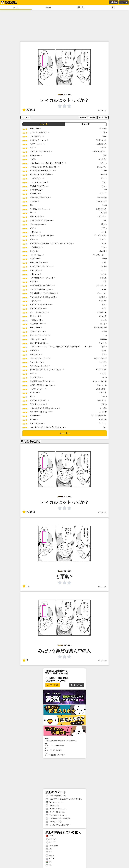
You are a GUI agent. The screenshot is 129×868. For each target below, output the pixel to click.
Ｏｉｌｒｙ (103, 423)
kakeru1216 (103, 251)
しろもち (104, 243)
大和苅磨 (104, 266)
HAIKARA (103, 339)
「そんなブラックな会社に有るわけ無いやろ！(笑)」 (64, 799)
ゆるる (104, 263)
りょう (104, 351)
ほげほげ (104, 324)
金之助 (104, 331)
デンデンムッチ (101, 140)
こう (105, 282)
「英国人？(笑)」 (53, 805)
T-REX (105, 205)
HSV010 (104, 174)
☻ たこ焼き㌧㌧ (101, 144)
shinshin (104, 320)
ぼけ (105, 427)
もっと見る (64, 433)
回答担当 (104, 278)
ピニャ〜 (104, 247)
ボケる (48, 7)
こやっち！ (103, 240)
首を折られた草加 (100, 328)
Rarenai (104, 396)
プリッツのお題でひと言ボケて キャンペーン (64, 740)
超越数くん (103, 297)
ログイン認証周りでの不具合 (64, 754)
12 (26, 586)
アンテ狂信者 (102, 159)
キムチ (104, 232)
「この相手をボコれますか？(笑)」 (58, 819)
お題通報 (92, 117)
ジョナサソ (103, 301)
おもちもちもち (101, 285)
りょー (104, 186)
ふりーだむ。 (51, 839)
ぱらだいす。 (102, 167)
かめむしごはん (101, 389)
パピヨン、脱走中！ (100, 152)
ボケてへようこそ (76, 685)
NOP (105, 190)
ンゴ (105, 366)
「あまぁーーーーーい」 (55, 802)
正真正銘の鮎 (102, 197)
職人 (113, 7)
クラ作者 (104, 213)
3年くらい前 (102, 661)
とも (49, 865)
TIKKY (105, 136)
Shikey (104, 259)
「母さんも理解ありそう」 (56, 812)
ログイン (124, 2)
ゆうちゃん (103, 163)
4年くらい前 (102, 110)
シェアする (25, 117)
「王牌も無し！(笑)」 (54, 822)
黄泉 (105, 155)
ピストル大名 (102, 293)
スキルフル (103, 362)
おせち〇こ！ (102, 217)
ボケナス (104, 178)
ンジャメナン (102, 385)
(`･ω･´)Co (103, 132)
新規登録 (114, 2)
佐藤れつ (104, 224)
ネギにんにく (102, 400)
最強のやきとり (101, 209)
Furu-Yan (50, 859)
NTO (49, 849)
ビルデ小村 (103, 412)
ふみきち (104, 289)
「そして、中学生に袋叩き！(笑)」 (58, 825)
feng (105, 335)
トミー (104, 354)
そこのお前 (103, 316)
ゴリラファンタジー (100, 255)
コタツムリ (103, 393)
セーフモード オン (53, 685)
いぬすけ (104, 374)
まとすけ (104, 347)
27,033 (29, 110)
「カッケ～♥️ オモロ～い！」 (57, 809)
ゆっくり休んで (101, 201)
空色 (105, 220)
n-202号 (50, 836)
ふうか (104, 182)
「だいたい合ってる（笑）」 (56, 815)
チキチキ (104, 148)
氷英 (49, 862)
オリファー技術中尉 (100, 381)
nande (105, 377)
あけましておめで (100, 358)
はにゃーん (103, 129)
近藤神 (104, 171)
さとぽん (50, 855)
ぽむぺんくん (102, 312)
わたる (104, 305)
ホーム (16, 7)
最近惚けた (103, 419)
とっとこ (104, 274)
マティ (104, 308)
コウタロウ (103, 194)
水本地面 (104, 408)
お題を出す (81, 7)
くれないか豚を (52, 846)
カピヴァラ (103, 343)
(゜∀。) (104, 228)
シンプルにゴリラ (100, 236)
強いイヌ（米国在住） (99, 416)
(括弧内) (104, 404)
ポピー (104, 270)
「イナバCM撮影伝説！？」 (56, 796)
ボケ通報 (83, 117)
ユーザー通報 (103, 117)
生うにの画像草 (101, 370)
